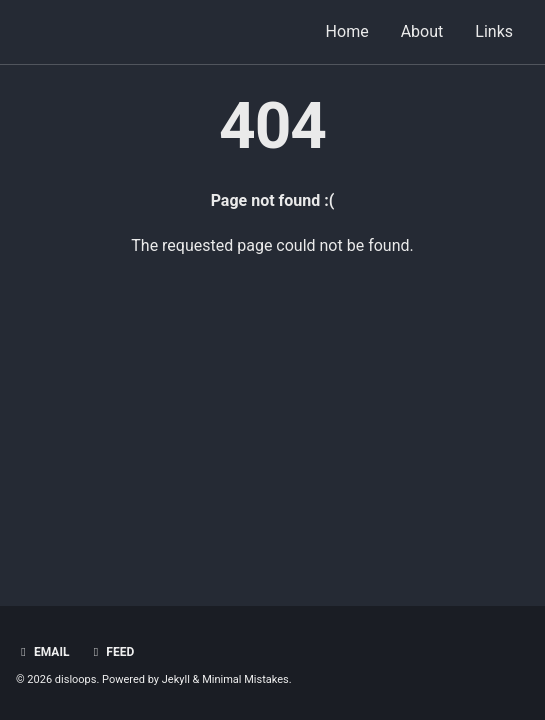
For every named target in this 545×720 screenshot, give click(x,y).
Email (42, 652)
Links (494, 31)
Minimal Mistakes (245, 679)
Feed (111, 652)
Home (347, 31)
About (422, 31)
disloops (76, 679)
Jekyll (176, 679)
